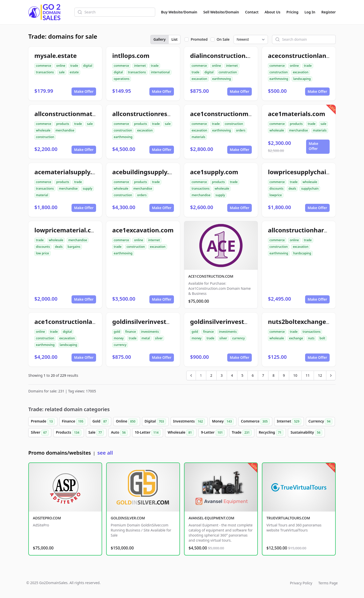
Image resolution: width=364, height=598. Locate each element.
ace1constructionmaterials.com (238, 114)
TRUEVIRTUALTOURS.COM (288, 518)
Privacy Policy (301, 583)
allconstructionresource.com (156, 114)
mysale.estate (56, 56)
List (174, 39)
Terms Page (328, 583)
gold (117, 332)
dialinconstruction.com (225, 56)
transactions (45, 72)
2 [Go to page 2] (211, 375)
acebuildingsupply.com (147, 172)
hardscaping (302, 253)
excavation (199, 79)
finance (130, 332)
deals (292, 189)
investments (150, 332)
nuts (311, 338)
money (119, 338)
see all (105, 453)
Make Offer (84, 91)
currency (120, 345)
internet (140, 66)
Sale (96, 433)
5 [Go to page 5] (242, 375)
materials (198, 137)
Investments (189, 422)
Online (127, 422)
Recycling (271, 433)
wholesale (43, 130)
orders (241, 130)
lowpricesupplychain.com (306, 172)
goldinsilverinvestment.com (232, 322)
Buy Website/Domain (179, 12)
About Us (272, 12)
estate (74, 72)
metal (146, 338)
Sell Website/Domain (221, 12)
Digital (155, 422)
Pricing (292, 12)
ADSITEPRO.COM (47, 518)
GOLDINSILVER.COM (128, 518)
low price (42, 253)
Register (328, 12)
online (61, 66)
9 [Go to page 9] (284, 375)
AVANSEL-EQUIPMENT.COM (211, 518)
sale (62, 72)
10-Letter (148, 433)
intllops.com (131, 56)
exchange (296, 338)
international (160, 72)
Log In (310, 12)
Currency (320, 422)
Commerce (255, 422)
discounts (276, 189)
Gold (101, 422)
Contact (252, 12)
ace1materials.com (297, 114)
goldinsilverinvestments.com (156, 322)
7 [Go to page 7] (263, 375)
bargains (74, 247)
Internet (289, 422)
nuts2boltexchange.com (304, 322)
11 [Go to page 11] (308, 375)
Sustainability (306, 433)
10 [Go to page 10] (295, 375)
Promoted (199, 39)
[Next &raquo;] (331, 375)
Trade (242, 433)
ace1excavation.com (143, 230)
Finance (74, 422)
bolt (322, 338)
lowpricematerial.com (67, 230)
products (63, 124)
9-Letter (213, 433)
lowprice (276, 195)
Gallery (160, 39)
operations (122, 79)
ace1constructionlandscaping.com (86, 322)
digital (88, 66)
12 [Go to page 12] (320, 375)
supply (87, 189)
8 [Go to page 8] (274, 375)
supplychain (310, 189)
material (42, 195)
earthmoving (222, 79)
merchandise (65, 130)
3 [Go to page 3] (222, 375)
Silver (40, 433)
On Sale (223, 39)
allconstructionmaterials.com (79, 114)
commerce (43, 66)
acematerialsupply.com (70, 172)
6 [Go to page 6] (253, 375)
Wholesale (181, 433)
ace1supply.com (214, 172)
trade (74, 66)
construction (228, 72)
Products (69, 433)
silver (159, 338)
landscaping (302, 79)
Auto (119, 433)
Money (223, 422)
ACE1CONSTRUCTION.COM (211, 276)
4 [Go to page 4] (232, 375)
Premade (43, 422)
